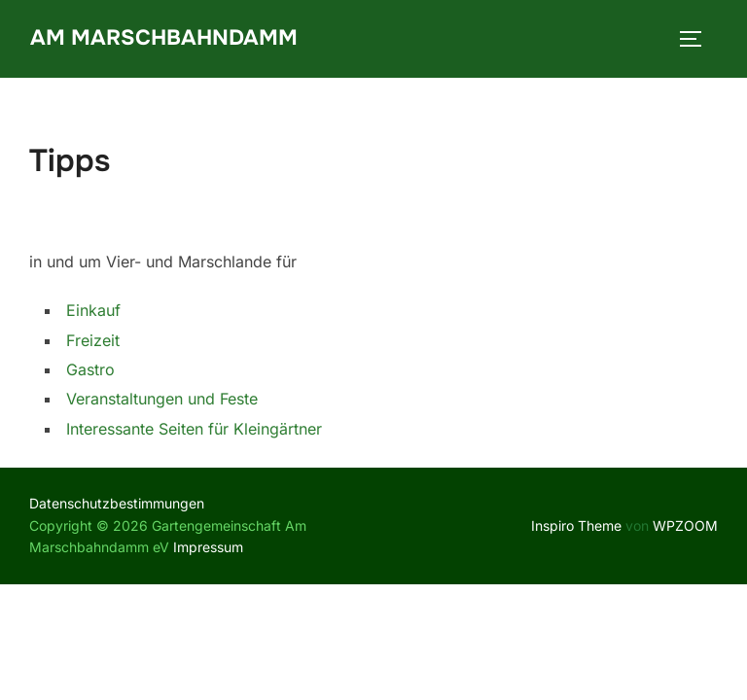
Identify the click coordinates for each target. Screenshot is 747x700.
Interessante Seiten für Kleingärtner (194, 429)
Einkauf (93, 310)
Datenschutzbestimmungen (117, 503)
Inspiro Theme (576, 525)
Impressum (208, 547)
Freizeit (93, 340)
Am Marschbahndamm (164, 38)
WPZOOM (685, 525)
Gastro (90, 369)
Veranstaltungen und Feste (162, 399)
